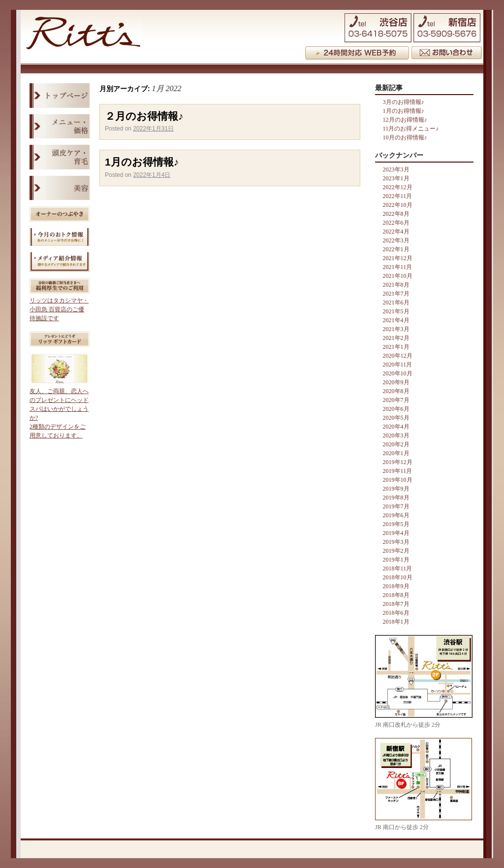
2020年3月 (396, 435)
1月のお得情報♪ (142, 162)
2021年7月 (396, 294)
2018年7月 (396, 604)
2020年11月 (398, 365)
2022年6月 (396, 223)
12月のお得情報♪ (405, 120)
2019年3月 (396, 542)
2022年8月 (396, 214)
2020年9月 (396, 382)
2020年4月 (396, 427)
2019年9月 (396, 489)
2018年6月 (396, 613)
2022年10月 (398, 205)
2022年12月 (398, 187)
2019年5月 (396, 524)
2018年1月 (396, 622)
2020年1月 (396, 453)
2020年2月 (396, 444)
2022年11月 (398, 196)
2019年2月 (396, 551)
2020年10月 (398, 373)
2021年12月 (398, 258)
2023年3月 (396, 169)
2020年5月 (396, 418)
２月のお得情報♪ (144, 116)
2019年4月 (396, 533)
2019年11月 (398, 471)
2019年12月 (398, 462)
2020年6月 (396, 409)
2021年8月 (396, 285)
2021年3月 (396, 329)
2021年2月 (396, 338)
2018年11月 (398, 568)
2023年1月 (396, 178)
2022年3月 (396, 240)
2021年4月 (396, 320)
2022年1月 (396, 249)
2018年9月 (396, 586)
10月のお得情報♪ (405, 137)
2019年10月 (398, 480)
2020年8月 (396, 391)
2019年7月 (396, 506)
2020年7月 (396, 400)
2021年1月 (396, 347)
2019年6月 (396, 515)
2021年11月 (398, 267)
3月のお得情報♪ (404, 102)
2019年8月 (396, 498)
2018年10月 (398, 577)
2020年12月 (398, 356)
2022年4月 (396, 232)
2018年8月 (396, 595)
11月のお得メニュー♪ (411, 129)
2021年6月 (396, 302)
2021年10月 (398, 276)
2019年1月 (396, 560)
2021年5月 (396, 311)
